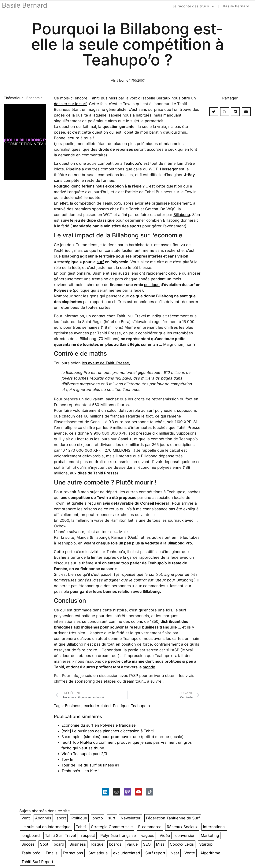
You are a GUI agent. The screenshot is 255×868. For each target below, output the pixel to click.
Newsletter (131, 818)
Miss (160, 844)
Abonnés (43, 818)
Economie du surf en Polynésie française (99, 725)
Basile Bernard (24, 5)
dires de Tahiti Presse (97, 473)
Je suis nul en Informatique (46, 827)
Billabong (182, 215)
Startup (206, 844)
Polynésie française (118, 836)
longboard (31, 836)
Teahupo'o (140, 706)
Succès (28, 844)
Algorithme (210, 853)
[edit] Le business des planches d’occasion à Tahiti (108, 731)
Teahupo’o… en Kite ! (80, 771)
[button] (214, 112)
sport (61, 818)
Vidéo (165, 836)
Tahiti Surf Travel (60, 836)
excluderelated (97, 706)
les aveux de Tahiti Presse (105, 363)
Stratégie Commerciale (112, 827)
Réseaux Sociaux (182, 827)
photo (98, 818)
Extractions (73, 853)
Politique (121, 706)
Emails (52, 853)
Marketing (210, 836)
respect (88, 836)
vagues (148, 836)
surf (100, 262)
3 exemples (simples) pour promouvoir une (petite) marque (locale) (122, 737)
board (59, 844)
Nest (175, 853)
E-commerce (150, 827)
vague (132, 844)
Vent (26, 818)
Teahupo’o (133, 163)
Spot (44, 844)
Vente (190, 853)
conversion (185, 836)
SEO (147, 844)
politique (152, 285)
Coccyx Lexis (182, 844)
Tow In (67, 759)
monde (149, 667)
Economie (34, 98)
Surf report (155, 853)
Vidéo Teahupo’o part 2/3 (84, 754)
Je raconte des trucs (194, 6)
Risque (97, 844)
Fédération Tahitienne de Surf (173, 818)
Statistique (98, 853)
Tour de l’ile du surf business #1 (90, 765)
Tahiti (95, 98)
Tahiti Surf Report (37, 862)
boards (115, 844)
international (214, 827)
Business (109, 98)
